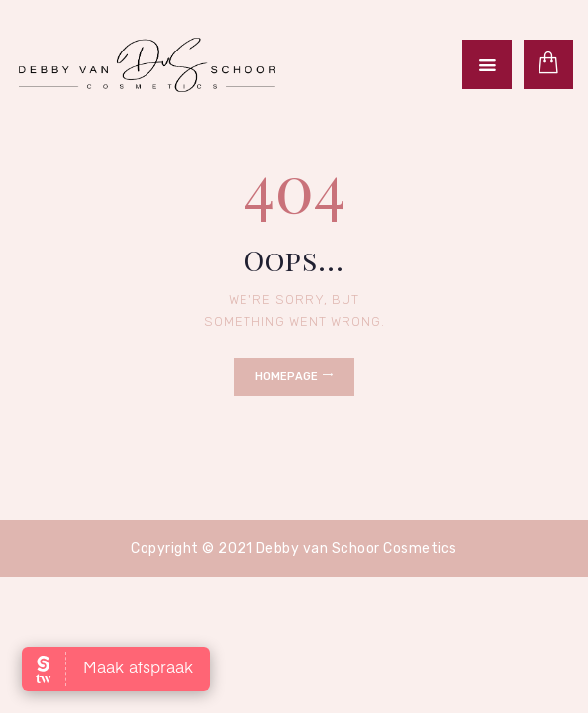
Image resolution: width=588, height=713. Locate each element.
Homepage (287, 377)
